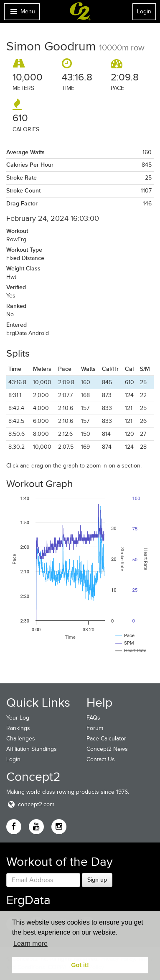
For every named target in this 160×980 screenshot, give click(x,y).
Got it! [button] (80, 965)
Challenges (21, 739)
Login (144, 11)
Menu (22, 14)
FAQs (93, 718)
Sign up (97, 880)
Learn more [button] (30, 944)
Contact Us (101, 759)
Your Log (18, 718)
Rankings (18, 728)
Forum (95, 728)
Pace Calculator (106, 739)
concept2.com (30, 804)
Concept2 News (107, 749)
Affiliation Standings (32, 749)
